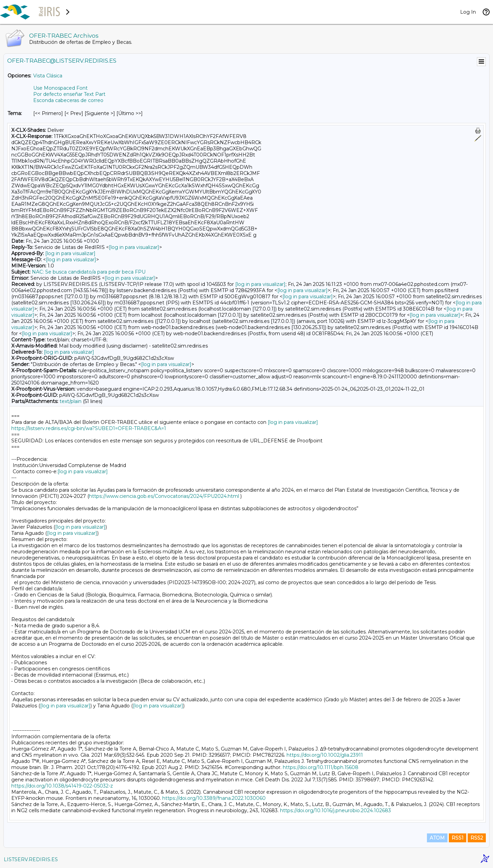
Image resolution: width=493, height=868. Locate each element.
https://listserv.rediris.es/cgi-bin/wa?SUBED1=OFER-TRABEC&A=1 (89, 428)
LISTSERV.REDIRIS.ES (31, 859)
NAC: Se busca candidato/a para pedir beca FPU (89, 272)
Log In (468, 12)
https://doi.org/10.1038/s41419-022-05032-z (62, 786)
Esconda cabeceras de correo (68, 100)
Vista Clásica (48, 76)
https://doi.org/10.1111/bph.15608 (321, 767)
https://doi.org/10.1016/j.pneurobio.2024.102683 (336, 810)
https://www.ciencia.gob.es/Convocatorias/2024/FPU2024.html (164, 496)
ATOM (437, 838)
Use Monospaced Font (60, 88)
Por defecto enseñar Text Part (69, 94)
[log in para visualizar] (134, 247)
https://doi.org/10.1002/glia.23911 (325, 755)
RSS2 (477, 838)
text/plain (71, 401)
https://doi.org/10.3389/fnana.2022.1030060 (214, 798)
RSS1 (458, 838)
